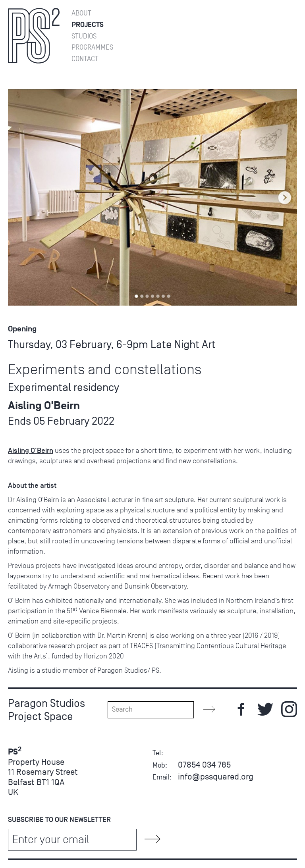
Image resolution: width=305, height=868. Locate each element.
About (81, 13)
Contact (85, 59)
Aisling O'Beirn (31, 450)
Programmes (92, 47)
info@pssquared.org (216, 777)
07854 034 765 (204, 765)
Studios (84, 36)
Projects (88, 25)
